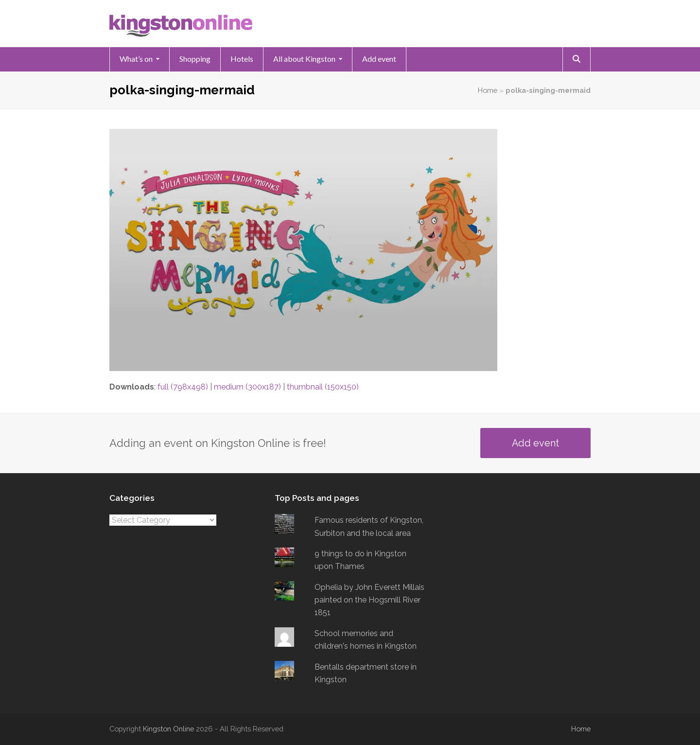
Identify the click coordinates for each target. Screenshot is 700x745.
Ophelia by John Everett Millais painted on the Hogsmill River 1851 (369, 600)
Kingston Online (168, 729)
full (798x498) (183, 387)
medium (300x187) (247, 387)
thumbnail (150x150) (323, 387)
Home (488, 90)
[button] (577, 59)
